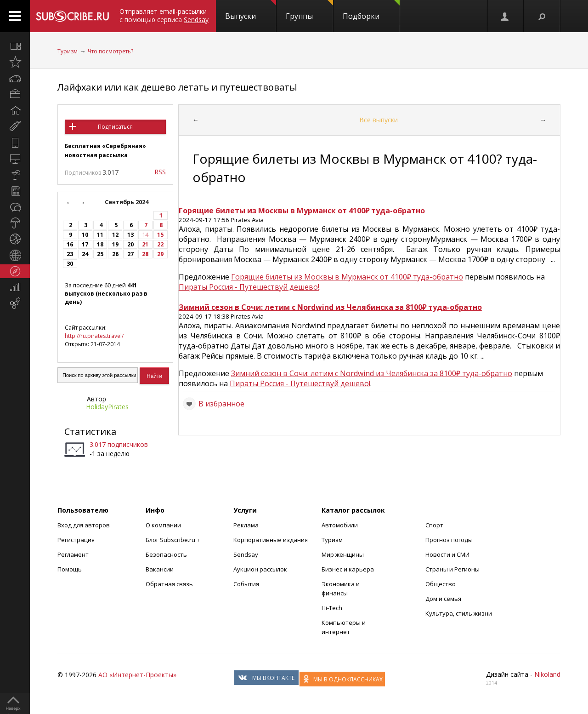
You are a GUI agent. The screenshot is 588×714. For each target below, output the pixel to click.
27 (130, 254)
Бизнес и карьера (348, 569)
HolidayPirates (107, 407)
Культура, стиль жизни (459, 613)
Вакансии (160, 569)
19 (115, 244)
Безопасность (166, 554)
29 (160, 254)
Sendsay (246, 554)
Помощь (70, 569)
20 (130, 244)
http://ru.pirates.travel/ (94, 336)
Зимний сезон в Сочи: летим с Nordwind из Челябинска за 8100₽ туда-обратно (372, 373)
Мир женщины (343, 554)
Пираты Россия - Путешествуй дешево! (249, 287)
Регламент (73, 554)
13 (130, 235)
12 (115, 235)
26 (115, 254)
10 (85, 235)
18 (100, 244)
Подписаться (115, 127)
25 (100, 254)
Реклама (246, 525)
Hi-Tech (332, 608)
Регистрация (76, 540)
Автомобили (340, 525)
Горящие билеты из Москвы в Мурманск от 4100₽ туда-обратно (347, 277)
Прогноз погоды (449, 540)
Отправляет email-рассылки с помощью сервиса (164, 15)
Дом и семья (443, 599)
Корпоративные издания (271, 540)
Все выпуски (379, 120)
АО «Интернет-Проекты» (137, 675)
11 (100, 235)
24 (85, 254)
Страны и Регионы (452, 569)
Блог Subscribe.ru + (173, 540)
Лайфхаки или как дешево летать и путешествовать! (177, 87)
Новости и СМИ (447, 554)
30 (70, 264)
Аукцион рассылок (260, 569)
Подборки (371, 11)
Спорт (434, 525)
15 (160, 235)
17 (85, 244)
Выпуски (251, 11)
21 (145, 244)
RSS (160, 172)
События (246, 584)
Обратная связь (169, 584)
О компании (163, 525)
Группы (309, 11)
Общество (441, 584)
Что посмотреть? (110, 51)
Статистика (90, 431)
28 (145, 254)
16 (70, 244)
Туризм (68, 51)
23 (70, 254)
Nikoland (547, 674)
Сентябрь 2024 (127, 202)
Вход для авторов (84, 525)
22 (160, 244)
